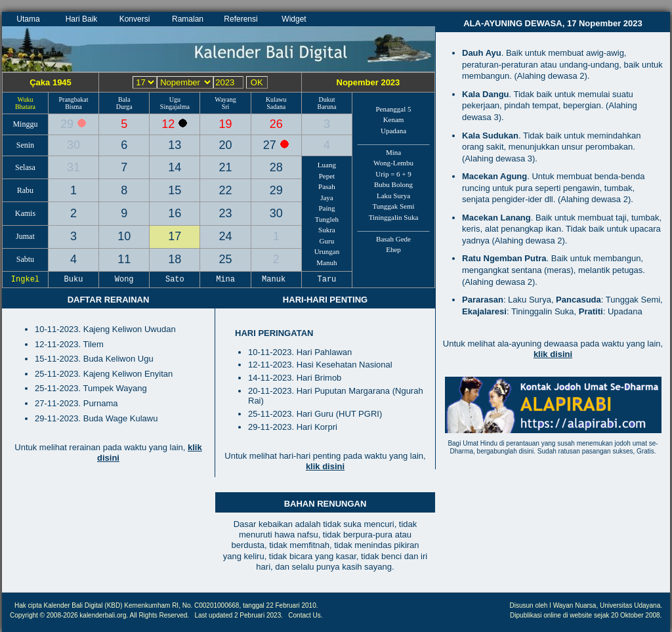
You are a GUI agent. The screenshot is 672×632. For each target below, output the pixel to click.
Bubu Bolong (393, 184)
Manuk (276, 280)
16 (175, 213)
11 (124, 259)
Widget (294, 19)
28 (276, 167)
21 (226, 167)
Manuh (326, 263)
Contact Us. (305, 615)
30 (73, 145)
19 (226, 124)
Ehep (393, 249)
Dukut (326, 99)
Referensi (241, 19)
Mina (393, 152)
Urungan (327, 251)
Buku (73, 280)
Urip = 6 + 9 (393, 174)
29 (69, 124)
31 (73, 167)
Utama (28, 19)
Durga (124, 107)
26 (276, 124)
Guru (327, 241)
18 (175, 259)
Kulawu (276, 99)
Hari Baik (82, 19)
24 (226, 236)
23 (226, 213)
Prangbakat (73, 99)
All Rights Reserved (159, 615)
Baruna (326, 107)
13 (175, 145)
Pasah (327, 186)
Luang (327, 165)
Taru (327, 280)
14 (175, 167)
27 (271, 145)
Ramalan (188, 19)
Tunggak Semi (393, 206)
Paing (326, 208)
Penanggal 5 (393, 109)
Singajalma (175, 107)
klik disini (325, 466)
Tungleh (327, 219)
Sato (175, 280)
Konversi (135, 19)
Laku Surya (393, 196)
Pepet (327, 176)
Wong (124, 280)
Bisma (73, 107)
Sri (226, 107)
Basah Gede (393, 239)
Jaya (327, 198)
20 (226, 145)
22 (226, 190)
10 (124, 236)
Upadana (393, 131)
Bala (124, 99)
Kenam (394, 119)
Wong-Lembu (393, 163)
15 (175, 190)
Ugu (175, 99)
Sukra (327, 230)
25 (226, 259)
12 (170, 124)
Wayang (225, 99)
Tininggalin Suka (394, 217)
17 (175, 236)
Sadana (276, 107)
